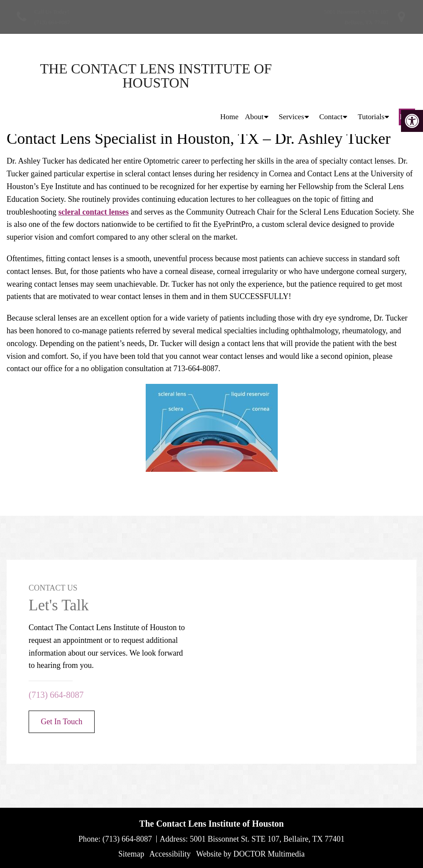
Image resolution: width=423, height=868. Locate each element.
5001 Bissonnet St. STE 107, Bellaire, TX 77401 (267, 839)
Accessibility (170, 854)
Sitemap (131, 854)
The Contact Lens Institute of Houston (84, 76)
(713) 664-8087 (52, 22)
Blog (407, 75)
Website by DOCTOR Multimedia (251, 854)
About (254, 75)
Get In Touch (62, 722)
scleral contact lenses (94, 212)
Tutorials (371, 75)
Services (291, 75)
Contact (331, 75)
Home (229, 75)
